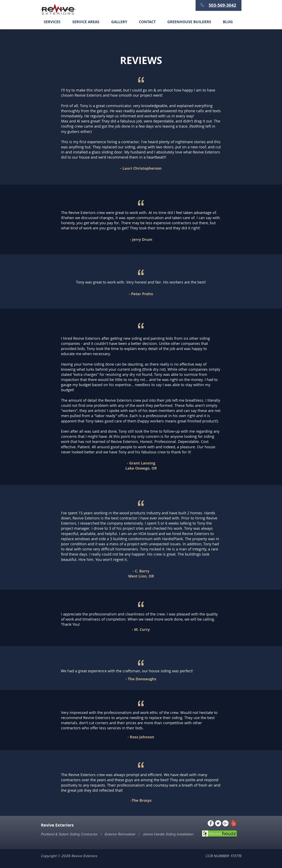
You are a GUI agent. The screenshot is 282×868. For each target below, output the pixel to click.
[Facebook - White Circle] (211, 823)
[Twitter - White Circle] (218, 823)
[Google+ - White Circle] (225, 823)
